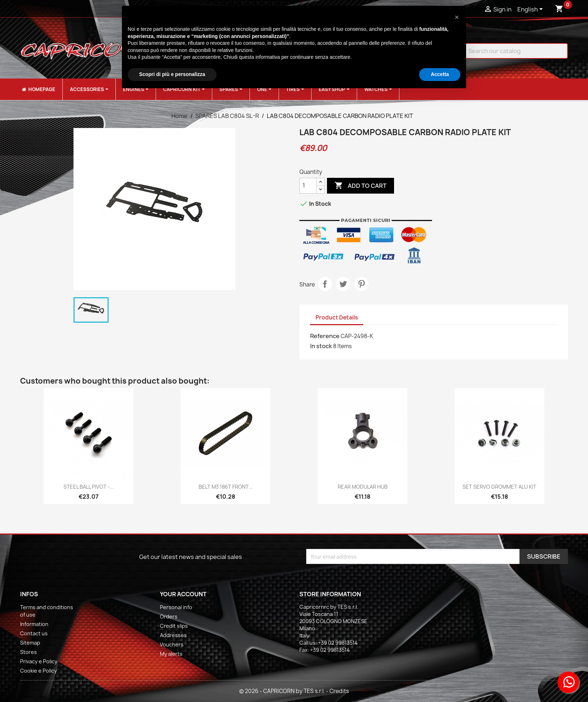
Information (34, 624)
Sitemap (30, 643)
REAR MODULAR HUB (363, 487)
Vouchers (172, 644)
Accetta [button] (440, 74)
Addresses (173, 635)
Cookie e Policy (39, 671)
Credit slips (174, 626)
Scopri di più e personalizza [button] (172, 74)
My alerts (171, 654)
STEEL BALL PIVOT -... (89, 487)
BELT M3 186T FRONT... (226, 487)
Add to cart (361, 186)
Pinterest (361, 284)
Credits (339, 691)
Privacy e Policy (39, 661)
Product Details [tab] (337, 317)
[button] (457, 17)
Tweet (343, 284)
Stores (29, 652)
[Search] (511, 51)
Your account (183, 594)
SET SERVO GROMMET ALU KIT (499, 487)
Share (325, 284)
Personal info (176, 607)
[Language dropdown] (531, 10)
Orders (169, 616)
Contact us (34, 633)
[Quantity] (308, 186)
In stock (321, 346)
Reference (325, 336)
